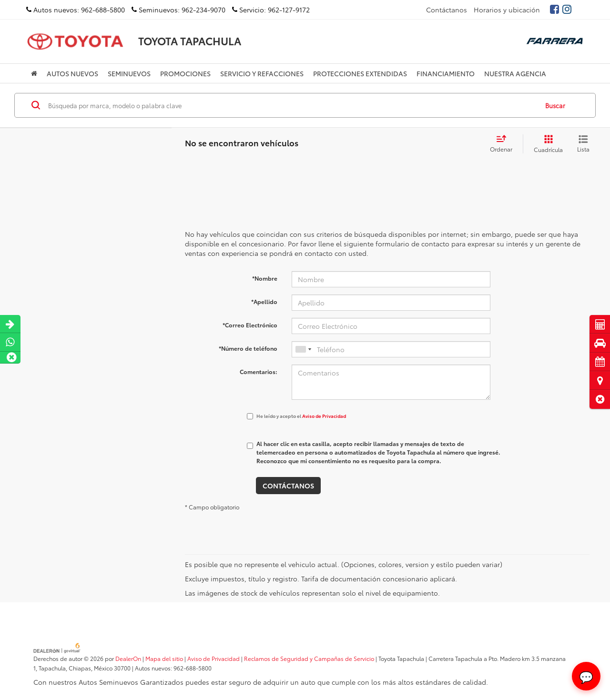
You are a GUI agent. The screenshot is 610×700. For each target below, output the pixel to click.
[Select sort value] (504, 144)
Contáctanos (447, 10)
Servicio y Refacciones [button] (262, 73)
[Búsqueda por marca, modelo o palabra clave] (291, 105)
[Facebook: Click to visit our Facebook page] (554, 10)
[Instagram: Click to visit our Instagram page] (566, 10)
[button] (600, 399)
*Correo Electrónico (250, 325)
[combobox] (303, 349)
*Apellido (264, 301)
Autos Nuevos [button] (72, 73)
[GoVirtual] (58, 647)
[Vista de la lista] (583, 144)
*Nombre (265, 278)
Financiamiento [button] (446, 73)
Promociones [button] (185, 73)
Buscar (555, 105)
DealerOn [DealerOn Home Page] (128, 658)
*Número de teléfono (248, 348)
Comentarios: (259, 371)
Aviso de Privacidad (324, 416)
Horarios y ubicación (507, 10)
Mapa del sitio (164, 658)
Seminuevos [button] (129, 73)
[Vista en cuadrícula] (546, 144)
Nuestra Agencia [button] (515, 73)
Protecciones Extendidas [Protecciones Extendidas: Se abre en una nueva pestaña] (360, 73)
